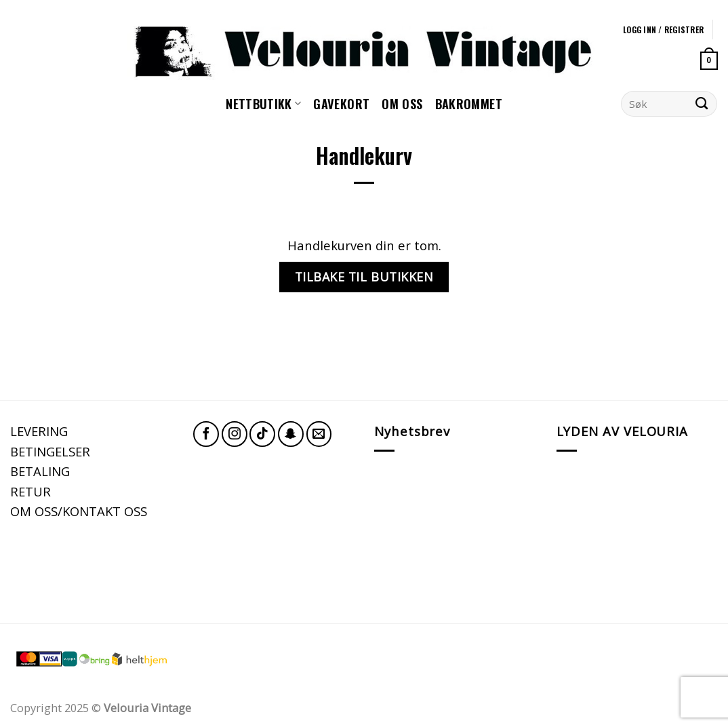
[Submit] (702, 104)
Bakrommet (469, 103)
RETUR (31, 491)
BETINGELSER (50, 451)
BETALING (40, 471)
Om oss (402, 103)
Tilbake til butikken (364, 277)
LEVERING (39, 431)
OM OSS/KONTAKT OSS (79, 511)
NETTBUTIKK (263, 103)
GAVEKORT (341, 103)
